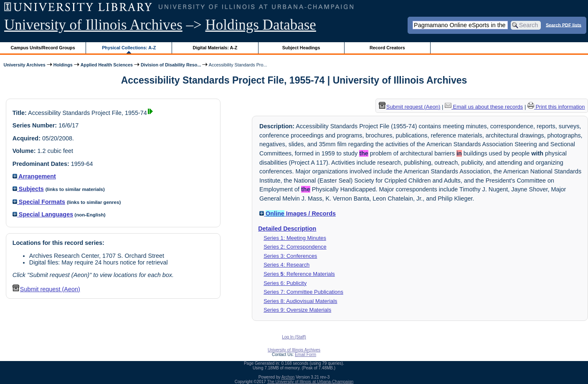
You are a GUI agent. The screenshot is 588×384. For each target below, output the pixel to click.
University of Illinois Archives (93, 25)
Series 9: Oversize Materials (297, 310)
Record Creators (387, 48)
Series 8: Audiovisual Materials (300, 301)
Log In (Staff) (294, 337)
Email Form (305, 355)
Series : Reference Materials (299, 274)
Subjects (28, 189)
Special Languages (43, 214)
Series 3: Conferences (290, 256)
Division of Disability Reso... (171, 65)
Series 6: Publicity (285, 283)
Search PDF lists (564, 25)
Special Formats (39, 202)
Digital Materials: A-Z (215, 48)
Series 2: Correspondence (295, 247)
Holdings (63, 65)
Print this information (556, 107)
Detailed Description (287, 229)
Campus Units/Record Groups (43, 48)
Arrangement (34, 176)
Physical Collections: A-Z (129, 48)
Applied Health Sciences (107, 65)
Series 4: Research (286, 265)
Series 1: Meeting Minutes (295, 238)
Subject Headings (301, 48)
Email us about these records (484, 107)
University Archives (24, 65)
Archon (288, 377)
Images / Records (298, 214)
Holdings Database (261, 25)
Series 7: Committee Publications (303, 292)
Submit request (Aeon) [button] (46, 289)
